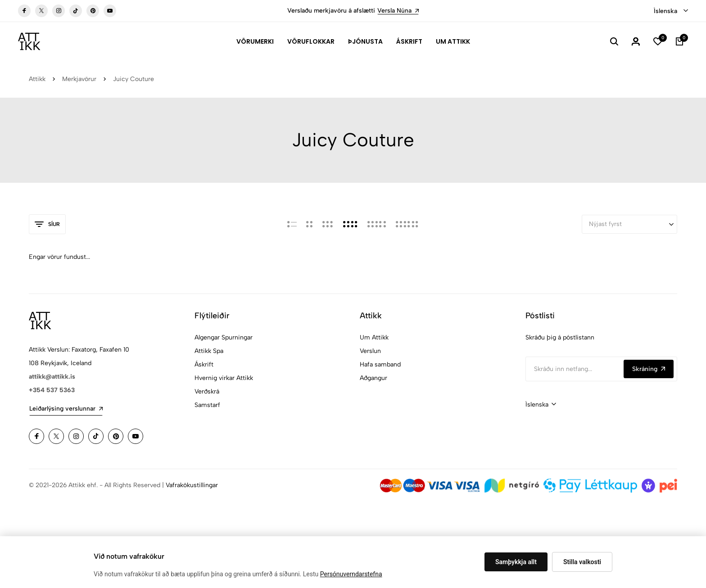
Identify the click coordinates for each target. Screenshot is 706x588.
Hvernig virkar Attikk (224, 378)
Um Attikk (453, 41)
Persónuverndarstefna (351, 574)
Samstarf (207, 405)
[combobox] (671, 11)
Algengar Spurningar (224, 337)
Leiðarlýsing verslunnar (66, 409)
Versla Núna (398, 11)
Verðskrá (207, 391)
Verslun (370, 351)
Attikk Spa (209, 351)
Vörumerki (255, 41)
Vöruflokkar (311, 41)
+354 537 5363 (52, 390)
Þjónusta (365, 41)
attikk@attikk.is (52, 377)
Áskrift (409, 41)
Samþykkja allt (516, 562)
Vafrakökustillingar (192, 485)
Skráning (649, 369)
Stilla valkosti (582, 562)
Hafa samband (380, 364)
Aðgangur (373, 378)
